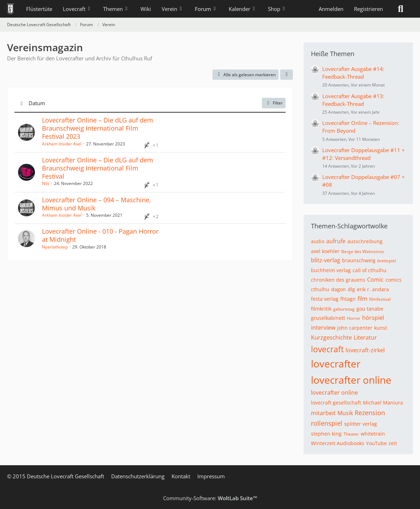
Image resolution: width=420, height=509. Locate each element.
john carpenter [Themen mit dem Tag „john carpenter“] (355, 328)
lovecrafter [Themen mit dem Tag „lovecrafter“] (336, 364)
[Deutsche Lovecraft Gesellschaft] (10, 9)
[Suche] (401, 9)
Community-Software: (210, 498)
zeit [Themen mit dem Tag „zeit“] (393, 443)
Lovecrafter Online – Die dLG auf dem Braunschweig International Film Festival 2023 (98, 128)
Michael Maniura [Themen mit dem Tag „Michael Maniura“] (383, 403)
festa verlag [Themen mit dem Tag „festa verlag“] (325, 299)
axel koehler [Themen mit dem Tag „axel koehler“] (325, 251)
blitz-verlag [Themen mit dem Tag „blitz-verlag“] (326, 260)
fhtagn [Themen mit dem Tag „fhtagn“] (348, 299)
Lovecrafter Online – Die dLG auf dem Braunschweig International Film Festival (98, 168)
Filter (274, 103)
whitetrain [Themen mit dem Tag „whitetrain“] (373, 434)
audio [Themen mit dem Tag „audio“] (318, 241)
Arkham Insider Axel (62, 144)
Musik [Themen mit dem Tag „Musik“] (345, 413)
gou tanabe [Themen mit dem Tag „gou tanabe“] (370, 309)
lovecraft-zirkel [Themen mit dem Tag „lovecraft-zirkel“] (365, 350)
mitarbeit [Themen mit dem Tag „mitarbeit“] (323, 413)
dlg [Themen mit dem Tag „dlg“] (351, 289)
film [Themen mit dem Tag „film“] (362, 299)
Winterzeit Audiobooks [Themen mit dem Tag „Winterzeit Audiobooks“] (338, 443)
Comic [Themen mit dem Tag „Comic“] (375, 280)
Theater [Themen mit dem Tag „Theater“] (351, 434)
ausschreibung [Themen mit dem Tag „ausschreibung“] (365, 241)
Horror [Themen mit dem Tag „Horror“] (354, 318)
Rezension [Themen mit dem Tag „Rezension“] (370, 413)
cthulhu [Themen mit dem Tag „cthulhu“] (320, 289)
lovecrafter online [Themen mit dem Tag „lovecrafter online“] (351, 380)
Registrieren (368, 9)
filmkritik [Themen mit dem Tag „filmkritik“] (321, 309)
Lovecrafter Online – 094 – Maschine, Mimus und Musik (97, 204)
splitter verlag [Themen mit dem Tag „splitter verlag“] (361, 424)
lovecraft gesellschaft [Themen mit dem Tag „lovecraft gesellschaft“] (336, 403)
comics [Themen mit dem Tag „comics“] (394, 280)
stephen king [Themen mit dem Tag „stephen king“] (326, 434)
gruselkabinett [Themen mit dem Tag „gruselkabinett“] (328, 318)
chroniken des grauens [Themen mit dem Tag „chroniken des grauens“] (338, 280)
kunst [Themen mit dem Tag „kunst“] (381, 328)
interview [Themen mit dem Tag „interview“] (323, 328)
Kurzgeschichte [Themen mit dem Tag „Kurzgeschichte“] (331, 337)
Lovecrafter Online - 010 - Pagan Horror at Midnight (100, 235)
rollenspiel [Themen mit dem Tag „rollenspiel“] (327, 423)
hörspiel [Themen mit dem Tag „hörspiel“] (373, 318)
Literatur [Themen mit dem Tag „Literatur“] (365, 337)
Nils (46, 183)
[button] (287, 75)
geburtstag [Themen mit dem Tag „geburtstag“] (344, 309)
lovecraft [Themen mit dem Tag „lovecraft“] (327, 349)
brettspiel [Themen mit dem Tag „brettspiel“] (387, 261)
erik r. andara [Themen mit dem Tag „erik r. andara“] (373, 289)
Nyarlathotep (55, 247)
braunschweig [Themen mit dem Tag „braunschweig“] (359, 260)
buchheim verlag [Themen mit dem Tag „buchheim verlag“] (331, 270)
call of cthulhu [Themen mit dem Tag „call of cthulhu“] (370, 270)
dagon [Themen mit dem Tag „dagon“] (338, 289)
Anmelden (331, 9)
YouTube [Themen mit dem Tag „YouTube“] (376, 443)
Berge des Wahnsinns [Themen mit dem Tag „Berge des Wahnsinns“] (363, 251)
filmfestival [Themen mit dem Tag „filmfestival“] (380, 299)
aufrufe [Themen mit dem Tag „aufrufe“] (336, 241)
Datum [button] (37, 103)
